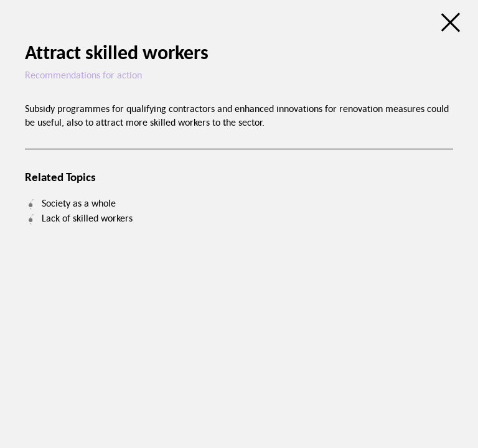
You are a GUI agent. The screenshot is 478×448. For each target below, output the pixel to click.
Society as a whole (79, 203)
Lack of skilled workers (87, 218)
